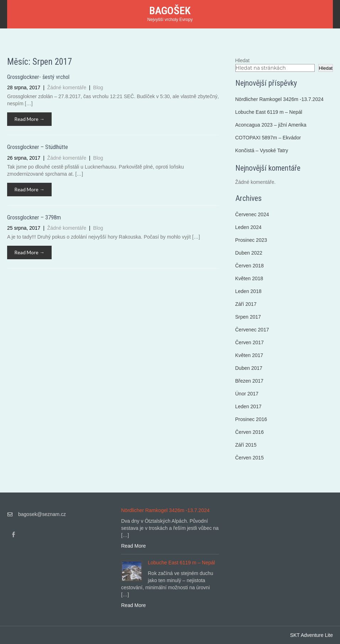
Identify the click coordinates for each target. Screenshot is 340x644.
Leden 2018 (249, 291)
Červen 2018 (250, 266)
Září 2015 (246, 445)
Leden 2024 (249, 227)
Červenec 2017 (252, 330)
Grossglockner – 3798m (34, 217)
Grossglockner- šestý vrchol (38, 77)
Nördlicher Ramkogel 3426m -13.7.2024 (279, 99)
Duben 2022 (249, 253)
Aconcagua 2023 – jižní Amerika (271, 125)
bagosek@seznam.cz (42, 514)
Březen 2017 (249, 381)
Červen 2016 (250, 432)
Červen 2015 (250, 458)
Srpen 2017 (248, 317)
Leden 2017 (249, 406)
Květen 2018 (249, 278)
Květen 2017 (249, 355)
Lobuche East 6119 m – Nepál (269, 112)
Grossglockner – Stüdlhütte (38, 147)
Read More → (29, 119)
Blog (98, 87)
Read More (133, 546)
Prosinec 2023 (251, 240)
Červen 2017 (250, 342)
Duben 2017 (249, 368)
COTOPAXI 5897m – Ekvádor (268, 138)
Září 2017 (246, 304)
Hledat (242, 60)
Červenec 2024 (252, 214)
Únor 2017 (247, 394)
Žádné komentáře (68, 87)
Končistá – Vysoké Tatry (262, 150)
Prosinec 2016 (251, 419)
